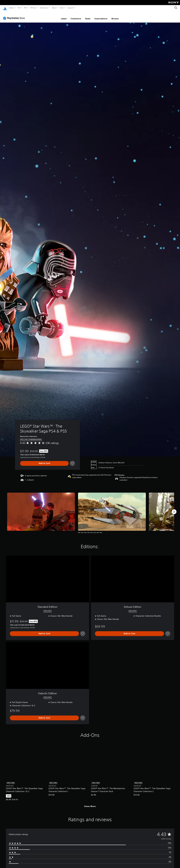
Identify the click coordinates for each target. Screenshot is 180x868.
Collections (76, 16)
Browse (115, 16)
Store (62, 8)
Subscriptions (101, 16)
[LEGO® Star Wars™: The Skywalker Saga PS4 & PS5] (41, 509)
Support (70, 8)
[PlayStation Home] (5, 8)
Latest (64, 16)
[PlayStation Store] (15, 15)
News (54, 8)
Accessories (44, 8)
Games (11, 8)
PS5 (19, 8)
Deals (88, 16)
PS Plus (33, 8)
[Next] (174, 509)
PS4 (25, 8)
